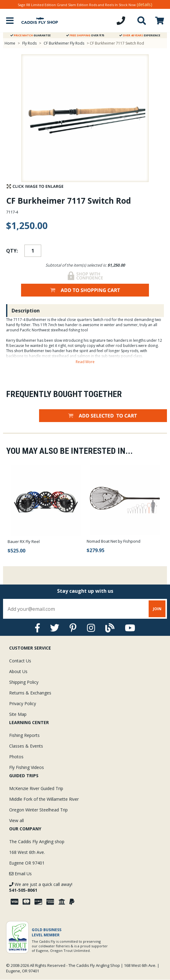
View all (16, 820)
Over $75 (85, 35)
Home (10, 43)
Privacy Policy (23, 703)
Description (26, 311)
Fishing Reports (24, 735)
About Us (18, 671)
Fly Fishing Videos (27, 767)
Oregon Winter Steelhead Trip (38, 810)
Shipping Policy (24, 682)
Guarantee (31, 35)
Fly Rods (29, 43)
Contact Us (20, 661)
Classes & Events (26, 746)
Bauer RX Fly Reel (24, 541)
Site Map (18, 714)
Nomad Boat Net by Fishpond (114, 541)
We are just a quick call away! (41, 887)
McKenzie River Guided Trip (36, 788)
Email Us (20, 874)
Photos (16, 757)
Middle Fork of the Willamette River (44, 799)
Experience (140, 35)
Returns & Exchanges (30, 693)
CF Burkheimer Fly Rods (64, 43)
